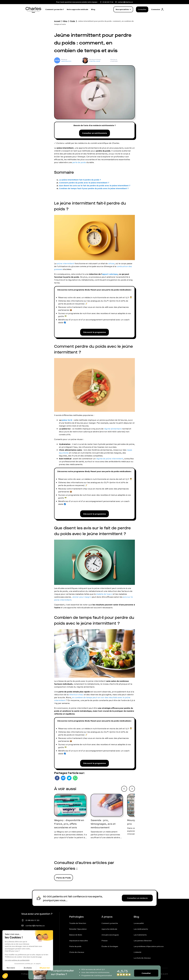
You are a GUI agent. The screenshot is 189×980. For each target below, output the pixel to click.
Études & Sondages (110, 946)
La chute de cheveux (142, 958)
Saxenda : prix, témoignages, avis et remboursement (103, 824)
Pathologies (76, 917)
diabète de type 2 (104, 594)
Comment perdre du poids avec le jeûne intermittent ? (84, 183)
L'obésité (137, 952)
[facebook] (57, 778)
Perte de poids (75, 946)
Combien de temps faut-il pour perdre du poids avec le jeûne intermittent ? (94, 188)
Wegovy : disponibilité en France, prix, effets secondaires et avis (69, 824)
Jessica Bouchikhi (66, 61)
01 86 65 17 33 (32, 920)
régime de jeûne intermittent (110, 459)
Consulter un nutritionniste (94, 133)
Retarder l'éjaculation (78, 929)
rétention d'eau (76, 695)
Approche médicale (109, 929)
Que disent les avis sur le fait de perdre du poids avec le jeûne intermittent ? (95, 185)
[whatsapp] (75, 778)
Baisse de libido (76, 935)
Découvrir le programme (94, 332)
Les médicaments (141, 929)
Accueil (57, 21)
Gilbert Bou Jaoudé (95, 61)
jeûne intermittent (66, 263)
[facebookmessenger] (63, 778)
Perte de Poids (64, 878)
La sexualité (139, 923)
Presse (105, 941)
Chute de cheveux (77, 952)
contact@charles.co (35, 926)
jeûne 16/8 (67, 420)
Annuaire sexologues (110, 935)
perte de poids (79, 162)
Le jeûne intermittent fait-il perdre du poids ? (80, 180)
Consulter (142, 9)
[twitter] (69, 778)
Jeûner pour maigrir (82, 597)
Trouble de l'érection (78, 923)
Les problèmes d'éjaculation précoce (149, 946)
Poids (73, 21)
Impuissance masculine (78, 941)
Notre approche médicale (78, 9)
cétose (111, 263)
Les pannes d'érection (143, 941)
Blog (93, 9)
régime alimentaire (113, 429)
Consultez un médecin (137, 898)
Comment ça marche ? (55, 9)
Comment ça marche (110, 923)
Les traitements (140, 935)
